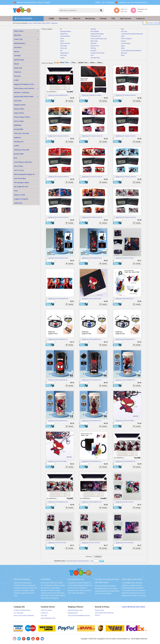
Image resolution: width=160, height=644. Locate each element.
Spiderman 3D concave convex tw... (126, 95)
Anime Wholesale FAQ (48, 618)
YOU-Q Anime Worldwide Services (79, 616)
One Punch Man (20, 178)
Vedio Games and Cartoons (24, 88)
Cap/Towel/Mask (65, 36)
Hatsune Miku (19, 109)
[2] (68, 561)
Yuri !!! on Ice (19, 170)
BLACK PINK (19, 154)
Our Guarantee (19, 613)
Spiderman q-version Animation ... (126, 421)
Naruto (17, 52)
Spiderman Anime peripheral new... (59, 258)
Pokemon (18, 72)
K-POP (17, 146)
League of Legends (21, 199)
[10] (84, 561)
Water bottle (94, 41)
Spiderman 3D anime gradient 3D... (59, 299)
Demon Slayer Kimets (22, 117)
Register (47, 2)
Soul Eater (18, 101)
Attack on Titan (20, 195)
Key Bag (93, 48)
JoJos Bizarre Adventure (23, 162)
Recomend (110, 2)
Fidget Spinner (65, 53)
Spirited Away (19, 60)
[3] (70, 561)
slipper (123, 46)
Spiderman (54, 23)
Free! (16, 191)
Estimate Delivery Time (75, 610)
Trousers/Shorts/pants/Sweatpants (131, 51)
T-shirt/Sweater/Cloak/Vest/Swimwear (132, 34)
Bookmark (94, 43)
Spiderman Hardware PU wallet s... (92, 95)
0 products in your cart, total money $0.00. (133, 2)
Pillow (123, 55)
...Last (91, 561)
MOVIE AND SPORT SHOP (42, 23)
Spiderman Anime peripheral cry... (58, 339)
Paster (62, 41)
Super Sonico (19, 113)
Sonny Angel (19, 121)
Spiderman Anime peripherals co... (92, 461)
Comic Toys (18, 39)
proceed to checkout (152, 23)
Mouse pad (64, 48)
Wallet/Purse (64, 34)
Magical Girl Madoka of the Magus (27, 84)
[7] (78, 561)
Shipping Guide (73, 613)
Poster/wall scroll (96, 36)
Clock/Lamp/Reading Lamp (99, 39)
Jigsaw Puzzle (95, 46)
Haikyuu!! (18, 138)
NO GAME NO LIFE (21, 187)
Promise (103, 19)
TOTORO (17, 56)
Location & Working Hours (22, 610)
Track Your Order (46, 610)
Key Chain (124, 31)
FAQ (113, 19)
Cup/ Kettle (64, 46)
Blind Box (18, 35)
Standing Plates (95, 58)
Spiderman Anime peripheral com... (59, 95)
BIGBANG (18, 125)
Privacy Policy (99, 610)
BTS (16, 158)
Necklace (93, 29)
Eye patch (94, 51)
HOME (98, 2)
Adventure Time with (22, 150)
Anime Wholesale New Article (133, 607)
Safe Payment (125, 19)
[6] (76, 561)
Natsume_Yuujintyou (22, 92)
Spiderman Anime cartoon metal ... (92, 299)
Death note (18, 68)
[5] (74, 561)
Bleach (17, 64)
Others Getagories (126, 39)
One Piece (18, 47)
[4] (72, 561)
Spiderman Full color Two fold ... (125, 258)
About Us (77, 19)
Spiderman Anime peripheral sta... (58, 380)
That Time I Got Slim (22, 133)
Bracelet (123, 41)
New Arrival (64, 19)
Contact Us (140, 19)
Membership (90, 19)
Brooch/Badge (95, 31)
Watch (62, 39)
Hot (103, 2)
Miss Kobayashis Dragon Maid (25, 174)
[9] (82, 561)
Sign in (41, 2)
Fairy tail (17, 76)
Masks (123, 48)
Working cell (19, 142)
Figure (123, 36)
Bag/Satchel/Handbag (97, 34)
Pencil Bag (63, 55)
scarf (92, 55)
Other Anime (19, 31)
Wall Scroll (124, 53)
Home (30, 23)
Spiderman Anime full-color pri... (125, 299)
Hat (61, 51)
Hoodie (62, 58)
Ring (122, 29)
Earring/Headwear (66, 31)
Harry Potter (19, 166)
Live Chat (44, 616)
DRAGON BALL (20, 43)
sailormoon (18, 203)
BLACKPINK (19, 129)
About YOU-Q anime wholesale (24, 616)
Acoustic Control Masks (98, 53)
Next (87, 561)
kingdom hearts (20, 105)
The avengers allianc (22, 183)
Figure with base (65, 43)
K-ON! (16, 80)
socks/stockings (126, 43)
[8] (80, 561)
